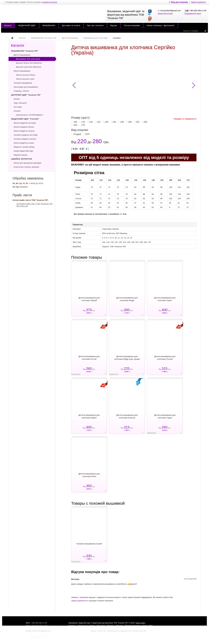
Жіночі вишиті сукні (25, 79)
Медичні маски (20, 155)
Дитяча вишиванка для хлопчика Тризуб (89, 299)
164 (75, 125)
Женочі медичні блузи (24, 127)
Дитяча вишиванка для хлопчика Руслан (165, 358)
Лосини (17, 111)
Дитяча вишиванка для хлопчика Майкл (89, 416)
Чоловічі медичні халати (25, 139)
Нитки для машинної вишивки (27, 163)
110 (83, 122)
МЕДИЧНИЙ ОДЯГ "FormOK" (25, 119)
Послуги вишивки (132, 25)
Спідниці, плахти (21, 91)
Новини (119, 626)
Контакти (101, 626)
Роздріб (77, 134)
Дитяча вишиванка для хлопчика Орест (165, 299)
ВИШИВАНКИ (49, 25)
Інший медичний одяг (23, 151)
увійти (166, 597)
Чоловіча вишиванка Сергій (89, 544)
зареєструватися (79, 601)
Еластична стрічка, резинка (26, 167)
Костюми (18, 107)
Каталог (8, 25)
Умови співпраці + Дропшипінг (161, 25)
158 (145, 122)
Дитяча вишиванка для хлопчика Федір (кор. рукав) (127, 358)
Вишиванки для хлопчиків (28, 59)
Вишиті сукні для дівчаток (29, 67)
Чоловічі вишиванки (23, 83)
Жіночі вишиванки (22, 71)
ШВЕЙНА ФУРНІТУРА (22, 159)
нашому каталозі (50, 2)
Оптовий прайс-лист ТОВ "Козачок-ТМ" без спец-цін (35, 205)
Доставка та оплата (71, 25)
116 (91, 122)
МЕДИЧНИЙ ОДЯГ (27, 25)
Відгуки (114, 25)
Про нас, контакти (95, 25)
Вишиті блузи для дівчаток (29, 63)
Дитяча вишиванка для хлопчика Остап (89, 358)
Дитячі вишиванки (22, 55)
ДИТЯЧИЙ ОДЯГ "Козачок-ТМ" (26, 95)
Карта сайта (148, 626)
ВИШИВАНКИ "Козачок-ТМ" (25, 51)
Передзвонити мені (193, 13)
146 (130, 122)
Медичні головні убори (24, 147)
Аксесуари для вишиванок (26, 87)
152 (138, 122)
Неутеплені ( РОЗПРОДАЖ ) (30, 115)
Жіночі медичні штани (24, 143)
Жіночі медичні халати (24, 131)
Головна (72, 626)
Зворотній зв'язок (165, 13)
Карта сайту (140, 623)
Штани (17, 99)
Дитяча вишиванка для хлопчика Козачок (127, 416)
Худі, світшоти (20, 103)
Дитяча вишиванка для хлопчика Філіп (89, 475)
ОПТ (88, 134)
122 (99, 122)
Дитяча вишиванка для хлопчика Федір (127, 299)
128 (106, 122)
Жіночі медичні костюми (25, 123)
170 (83, 125)
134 (114, 122)
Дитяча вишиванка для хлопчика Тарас (165, 416)
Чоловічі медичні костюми (26, 135)
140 (122, 122)
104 (75, 122)
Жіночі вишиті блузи (26, 75)
